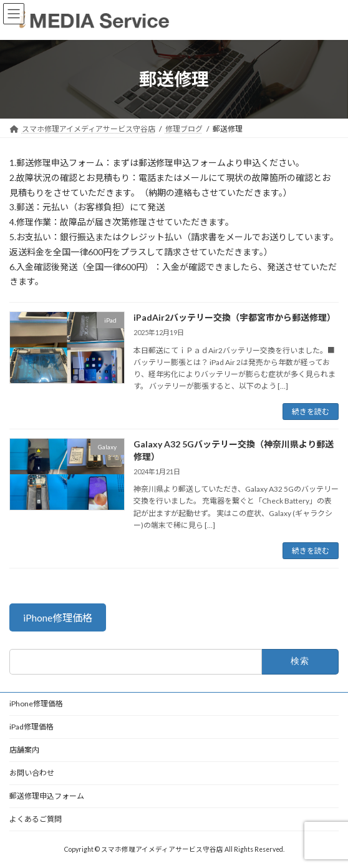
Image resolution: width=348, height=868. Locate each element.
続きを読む (311, 412)
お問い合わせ (32, 773)
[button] (58, 617)
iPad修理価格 (31, 727)
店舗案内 (24, 750)
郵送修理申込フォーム (47, 796)
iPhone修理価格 (36, 704)
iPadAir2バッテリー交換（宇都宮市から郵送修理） (234, 317)
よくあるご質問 (36, 819)
